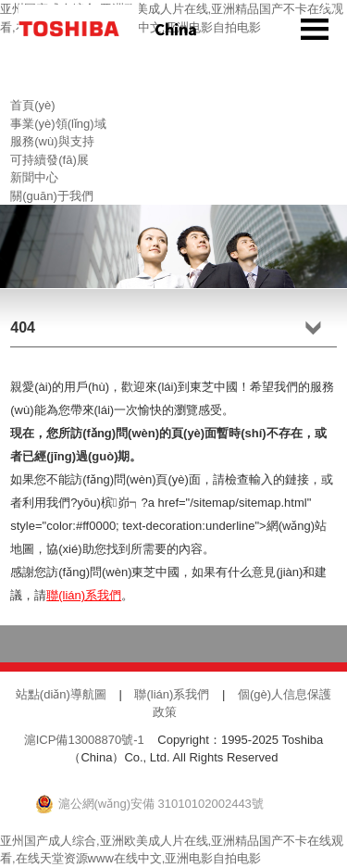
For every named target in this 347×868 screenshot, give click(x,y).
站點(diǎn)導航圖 (61, 694)
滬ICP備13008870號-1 (84, 740)
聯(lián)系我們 (84, 595)
